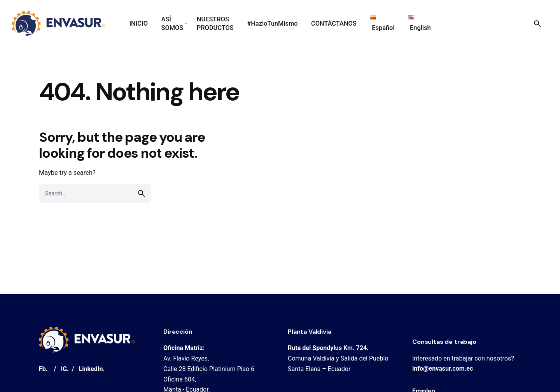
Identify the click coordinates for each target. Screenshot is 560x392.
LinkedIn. (92, 369)
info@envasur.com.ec (443, 368)
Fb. (43, 369)
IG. (65, 369)
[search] (142, 193)
